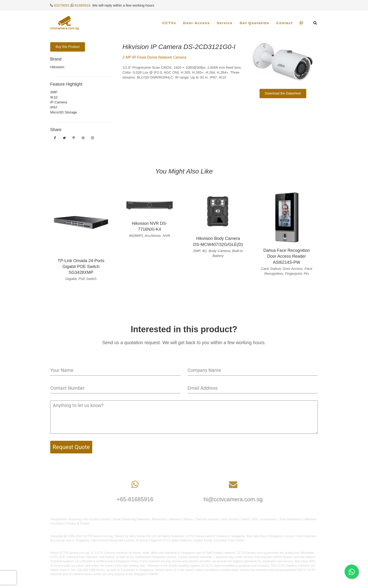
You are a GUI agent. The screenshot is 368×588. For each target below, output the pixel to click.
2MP (54, 92)
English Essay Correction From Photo (219, 540)
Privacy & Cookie (78, 523)
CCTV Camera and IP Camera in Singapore (215, 536)
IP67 (54, 107)
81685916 (82, 5)
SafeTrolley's (215, 553)
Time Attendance (290, 519)
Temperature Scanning (66, 519)
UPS (255, 519)
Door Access (197, 23)
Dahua (188, 519)
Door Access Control (235, 519)
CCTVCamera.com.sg (74, 553)
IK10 (54, 97)
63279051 (62, 5)
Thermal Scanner (207, 519)
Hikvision (57, 67)
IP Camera (59, 102)
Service (225, 23)
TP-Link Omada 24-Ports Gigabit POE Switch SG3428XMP (81, 267)
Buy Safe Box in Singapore (265, 536)
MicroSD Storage (64, 112)
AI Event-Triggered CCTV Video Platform (164, 540)
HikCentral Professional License (113, 540)
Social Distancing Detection (131, 519)
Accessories (268, 519)
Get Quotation (254, 23)
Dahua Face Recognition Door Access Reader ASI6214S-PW (287, 256)
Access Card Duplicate (300, 536)
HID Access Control (97, 519)
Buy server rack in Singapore (70, 540)
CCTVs (169, 23)
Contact (284, 23)
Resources (159, 519)
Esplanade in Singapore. (138, 570)
